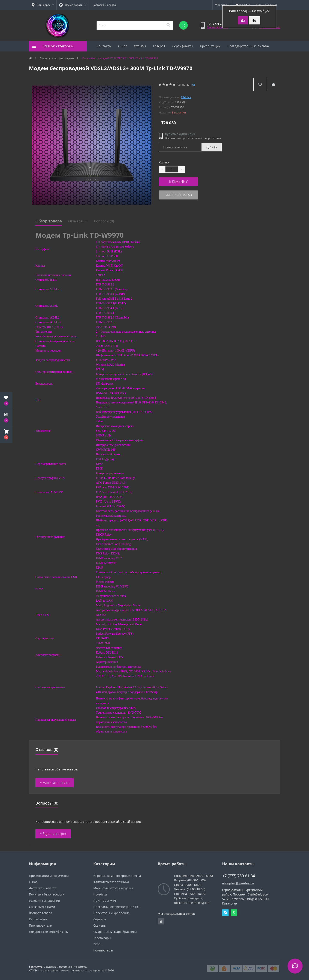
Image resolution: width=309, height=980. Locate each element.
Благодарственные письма (248, 46)
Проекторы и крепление (111, 913)
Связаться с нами (42, 907)
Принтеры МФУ (105, 901)
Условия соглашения (44, 901)
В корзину (185, 181)
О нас (123, 46)
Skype (225, 913)
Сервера (100, 919)
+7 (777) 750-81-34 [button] (239, 876)
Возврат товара (41, 913)
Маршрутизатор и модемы (57, 58)
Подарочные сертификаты (49, 932)
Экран (98, 944)
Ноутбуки (100, 894)
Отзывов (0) (78, 221)
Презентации (210, 46)
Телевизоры (102, 938)
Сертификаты (183, 46)
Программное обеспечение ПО (116, 907)
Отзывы (140, 46)
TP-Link (186, 97)
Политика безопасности (47, 894)
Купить (212, 147)
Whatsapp (234, 913)
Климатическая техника (111, 882)
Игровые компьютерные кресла (117, 876)
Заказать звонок (217, 27)
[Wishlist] (260, 85)
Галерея (159, 46)
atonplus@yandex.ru (238, 883)
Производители (41, 925)
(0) (193, 85)
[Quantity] (172, 169)
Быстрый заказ (185, 194)
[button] (6, 434)
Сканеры (100, 925)
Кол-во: (164, 162)
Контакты (104, 46)
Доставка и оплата (104, 5)
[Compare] (273, 85)
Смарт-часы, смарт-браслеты (115, 932)
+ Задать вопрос (53, 834)
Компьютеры (103, 950)
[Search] (168, 25)
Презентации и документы (49, 876)
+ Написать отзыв (55, 783)
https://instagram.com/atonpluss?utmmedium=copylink (161, 921)
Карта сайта (38, 919)
